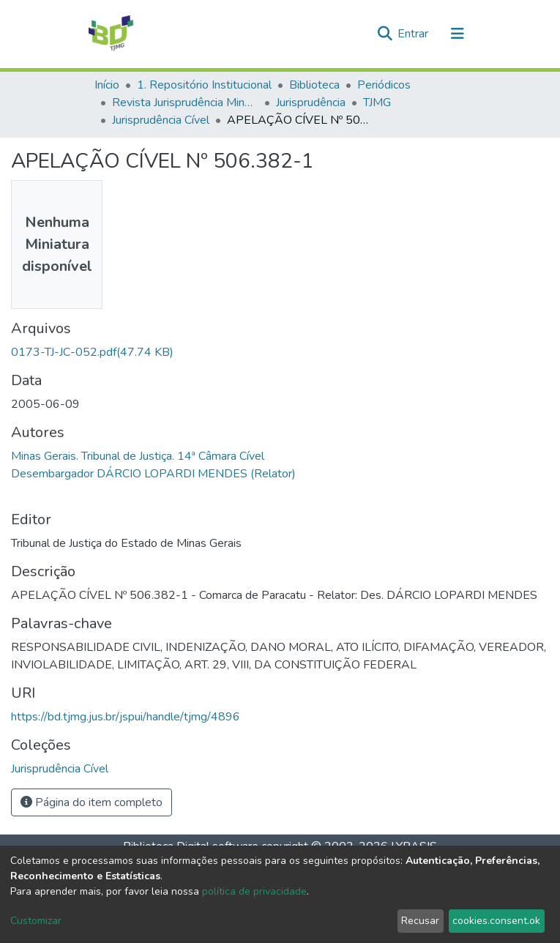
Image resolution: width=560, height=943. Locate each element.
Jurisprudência (311, 102)
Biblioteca (314, 85)
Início (107, 85)
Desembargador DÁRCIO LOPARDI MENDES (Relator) (153, 474)
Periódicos (384, 85)
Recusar (420, 921)
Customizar (36, 921)
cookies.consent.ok (496, 921)
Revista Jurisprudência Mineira (185, 102)
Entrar (414, 34)
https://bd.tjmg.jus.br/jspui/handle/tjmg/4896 (126, 717)
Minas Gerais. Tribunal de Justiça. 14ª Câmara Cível (138, 456)
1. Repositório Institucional (204, 85)
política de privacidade (254, 891)
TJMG (377, 102)
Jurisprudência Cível (161, 120)
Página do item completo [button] (92, 802)
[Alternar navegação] (458, 34)
